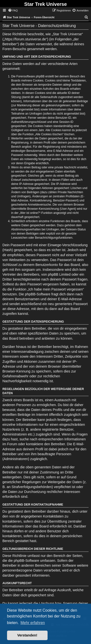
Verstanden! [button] (27, 635)
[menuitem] (13, 10)
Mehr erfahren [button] (33, 623)
